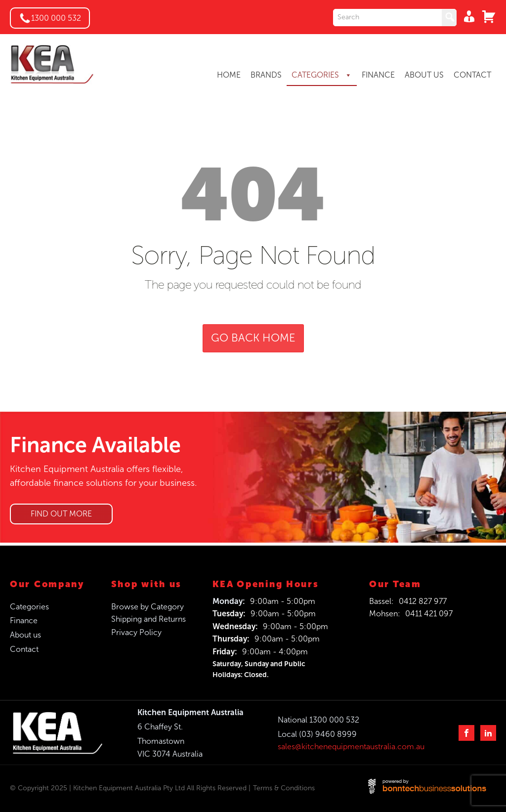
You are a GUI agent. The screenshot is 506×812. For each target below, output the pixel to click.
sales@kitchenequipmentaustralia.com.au (351, 747)
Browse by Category (148, 607)
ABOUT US (424, 75)
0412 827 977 (423, 601)
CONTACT (472, 75)
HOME (229, 75)
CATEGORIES (322, 75)
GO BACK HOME (253, 338)
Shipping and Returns (148, 619)
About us (25, 635)
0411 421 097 (429, 614)
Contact (24, 649)
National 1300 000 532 (318, 720)
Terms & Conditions (284, 788)
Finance (24, 620)
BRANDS (266, 75)
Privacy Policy (136, 632)
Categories (29, 607)
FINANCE (378, 75)
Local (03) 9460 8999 (317, 734)
